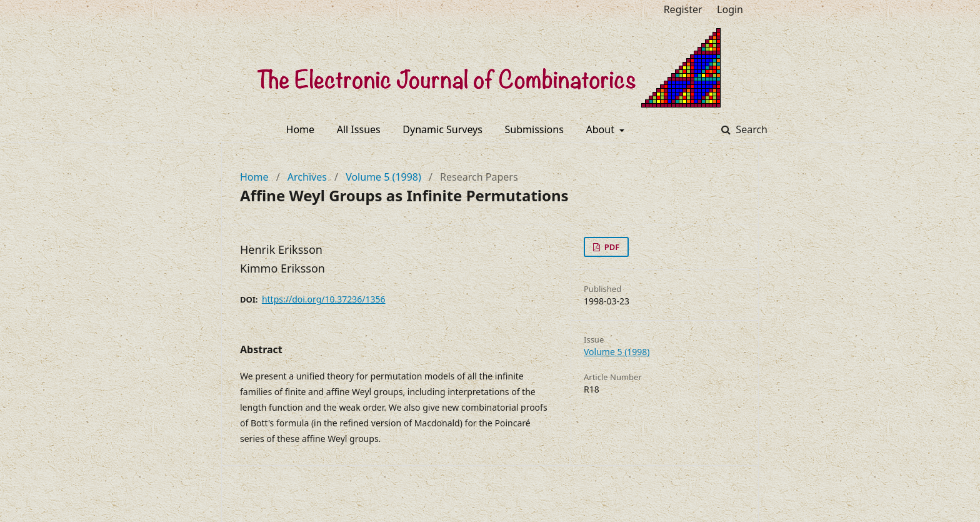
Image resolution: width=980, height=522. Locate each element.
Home (301, 129)
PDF (611, 247)
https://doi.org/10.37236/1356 (324, 299)
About (602, 129)
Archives (307, 177)
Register (683, 9)
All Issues (359, 129)
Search (750, 129)
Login (730, 9)
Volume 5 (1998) (383, 177)
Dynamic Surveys (442, 129)
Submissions (534, 129)
